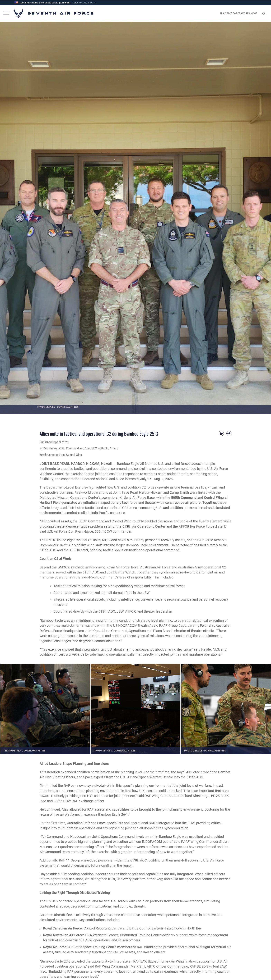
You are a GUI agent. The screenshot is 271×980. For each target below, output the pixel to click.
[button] (85, 3)
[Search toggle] (265, 13)
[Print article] (221, 433)
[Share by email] (229, 433)
